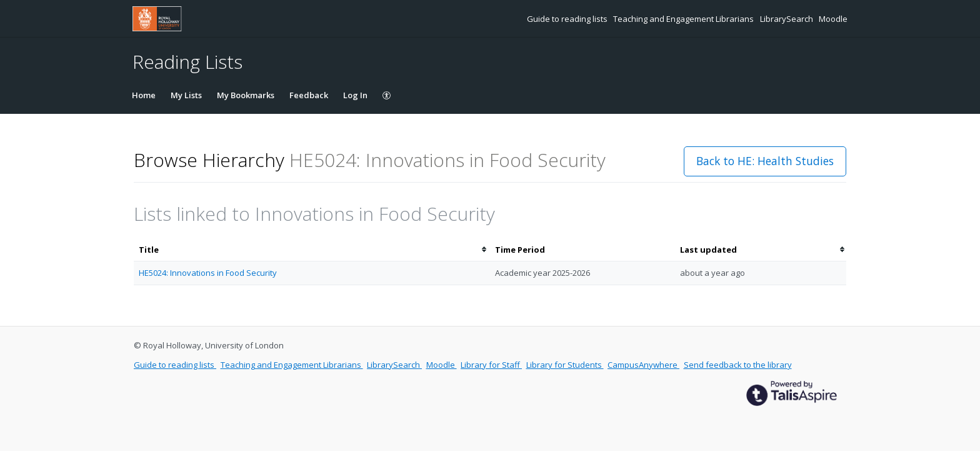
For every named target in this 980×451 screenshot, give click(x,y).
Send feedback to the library (738, 365)
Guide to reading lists (568, 19)
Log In (355, 95)
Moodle (833, 19)
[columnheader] (312, 250)
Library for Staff (491, 365)
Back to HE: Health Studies (765, 161)
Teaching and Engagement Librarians (684, 19)
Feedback (309, 95)
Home (144, 95)
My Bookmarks (246, 95)
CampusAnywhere (643, 365)
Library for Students (565, 365)
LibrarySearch (787, 19)
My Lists (186, 95)
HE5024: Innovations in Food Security (208, 273)
